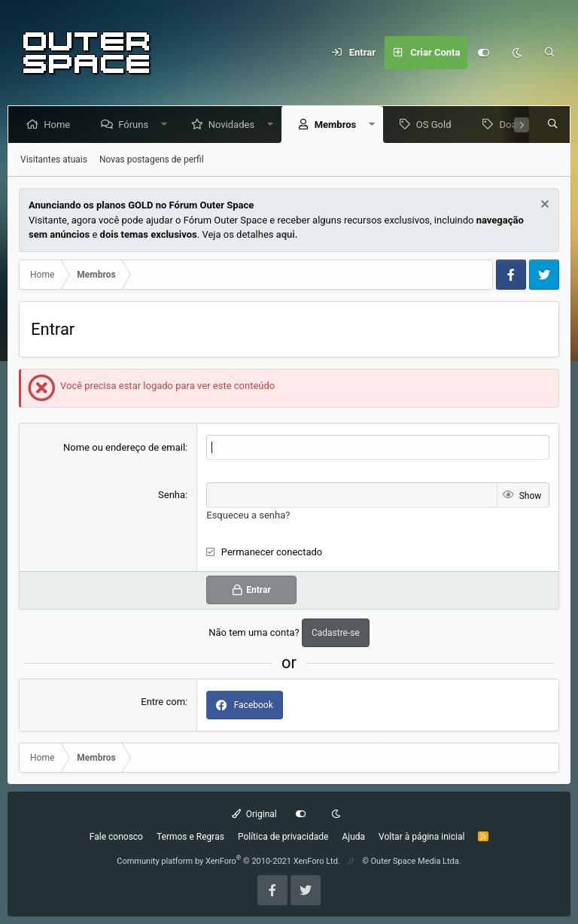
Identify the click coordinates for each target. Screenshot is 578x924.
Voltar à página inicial (421, 837)
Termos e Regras (190, 837)
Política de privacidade (283, 837)
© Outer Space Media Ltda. (412, 861)
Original (254, 814)
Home (60, 125)
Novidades (234, 125)
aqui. (287, 234)
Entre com (163, 702)
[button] (167, 125)
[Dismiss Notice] (543, 206)
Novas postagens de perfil (152, 160)
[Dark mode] (517, 53)
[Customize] (484, 53)
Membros (338, 125)
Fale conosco (116, 837)
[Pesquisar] (550, 53)
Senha (172, 495)
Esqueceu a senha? (248, 515)
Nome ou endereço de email (124, 447)
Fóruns (136, 125)
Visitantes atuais (54, 160)
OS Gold (437, 125)
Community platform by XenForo (228, 861)
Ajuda (353, 837)
